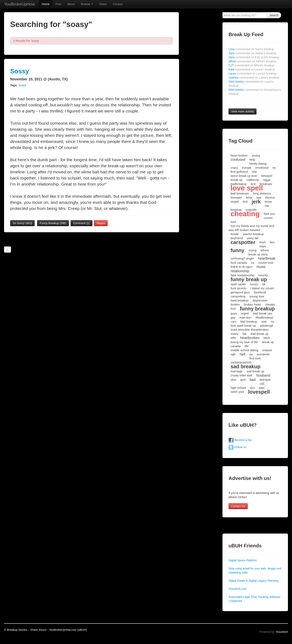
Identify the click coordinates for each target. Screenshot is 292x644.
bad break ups (263, 313)
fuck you (269, 214)
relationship (240, 271)
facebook (260, 292)
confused (238, 160)
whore (265, 250)
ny (272, 321)
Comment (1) (82, 223)
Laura (252, 73)
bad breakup (249, 321)
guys (234, 313)
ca (253, 263)
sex (252, 388)
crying (252, 250)
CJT (251, 65)
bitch (267, 338)
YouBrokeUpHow (19, 4)
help (252, 159)
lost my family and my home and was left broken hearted (251, 228)
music (261, 267)
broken (235, 304)
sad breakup (245, 366)
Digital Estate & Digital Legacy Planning (253, 581)
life (246, 346)
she (254, 172)
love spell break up (243, 326)
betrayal (265, 380)
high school (238, 388)
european (263, 354)
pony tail (253, 238)
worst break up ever (244, 176)
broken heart (252, 304)
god (243, 380)
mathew (254, 78)
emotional (262, 168)
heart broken (239, 155)
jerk (256, 202)
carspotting (238, 296)
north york (237, 392)
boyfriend (237, 238)
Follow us (237, 447)
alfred (252, 61)
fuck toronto (238, 288)
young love (257, 296)
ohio (233, 380)
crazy (234, 168)
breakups (266, 184)
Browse (87, 4)
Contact (118, 4)
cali (262, 384)
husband (263, 375)
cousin (268, 218)
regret (245, 313)
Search (274, 15)
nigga (267, 180)
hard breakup (239, 300)
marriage (237, 371)
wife (233, 338)
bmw (249, 197)
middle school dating (244, 350)
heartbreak (267, 258)
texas (268, 202)
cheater (270, 304)
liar (245, 334)
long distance (262, 193)
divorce (270, 197)
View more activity (243, 111)
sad (259, 197)
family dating (258, 164)
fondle (235, 234)
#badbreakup (264, 317)
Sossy (20, 71)
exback (267, 350)
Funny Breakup (53, 223)
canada (236, 346)
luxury (254, 284)
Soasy (22, 85)
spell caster (238, 284)
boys (263, 242)
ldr (264, 284)
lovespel (236, 197)
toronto (263, 275)
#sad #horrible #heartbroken (250, 330)
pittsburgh (267, 326)
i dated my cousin (262, 288)
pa (251, 354)
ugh (233, 354)
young (256, 155)
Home (46, 4)
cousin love (266, 263)
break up (268, 342)
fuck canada (239, 263)
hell (243, 354)
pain (262, 388)
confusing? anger (242, 258)
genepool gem (240, 292)
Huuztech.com (238, 589)
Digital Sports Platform (243, 560)
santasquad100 (241, 362)
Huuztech (282, 632)
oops (263, 246)
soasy (235, 334)
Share (103, 4)
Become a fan (240, 440)
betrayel (267, 176)
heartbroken (250, 338)
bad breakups (240, 193)
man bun (245, 317)
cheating (245, 214)
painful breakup (253, 234)
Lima (251, 49)
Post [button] (58, 4)
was (264, 321)
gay (233, 317)
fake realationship (243, 275)
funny (237, 250)
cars (233, 321)
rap (267, 206)
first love (255, 358)
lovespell (259, 392)
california (253, 180)
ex (274, 168)
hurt (233, 308)
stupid (235, 202)
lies (272, 242)
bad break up (260, 334)
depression (260, 300)
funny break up (249, 279)
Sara (252, 53)
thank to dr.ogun (242, 267)
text (245, 202)
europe (247, 168)
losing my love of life (244, 342)
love (233, 222)
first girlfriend (239, 172)
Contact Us (238, 506)
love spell (247, 188)
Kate (252, 69)
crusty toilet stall (241, 375)
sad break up (255, 371)
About (71, 4)
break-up (237, 180)
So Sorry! (22, 223)
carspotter (243, 242)
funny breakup (257, 309)
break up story (258, 254)
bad (252, 380)
